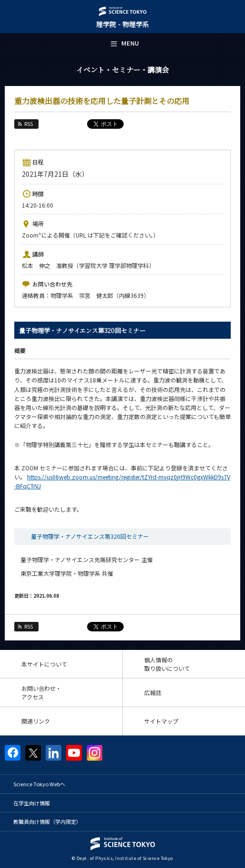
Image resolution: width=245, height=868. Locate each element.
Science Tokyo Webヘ (39, 784)
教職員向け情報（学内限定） (47, 821)
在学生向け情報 (32, 803)
